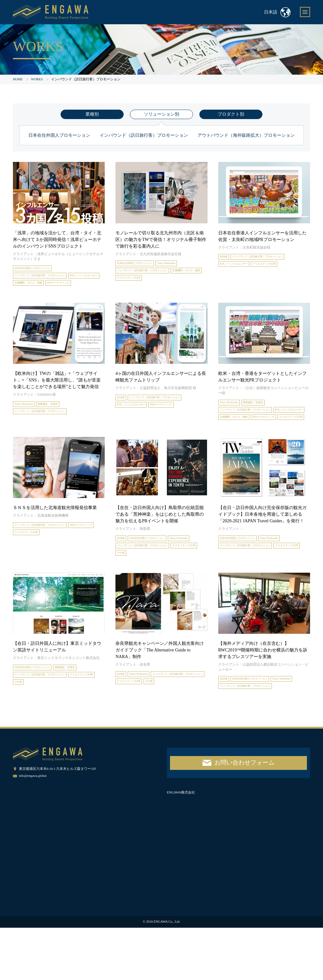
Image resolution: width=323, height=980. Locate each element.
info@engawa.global (33, 828)
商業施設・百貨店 (58, 418)
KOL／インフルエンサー (34, 287)
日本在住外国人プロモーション (59, 135)
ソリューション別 (161, 114)
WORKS (37, 79)
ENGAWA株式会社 (181, 845)
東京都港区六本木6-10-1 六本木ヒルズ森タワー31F (58, 821)
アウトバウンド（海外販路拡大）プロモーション (246, 135)
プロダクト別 (231, 114)
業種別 (92, 114)
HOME (18, 79)
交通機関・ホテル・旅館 (77, 287)
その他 (160, 592)
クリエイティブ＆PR (177, 282)
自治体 (225, 258)
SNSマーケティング (30, 295)
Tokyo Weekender (184, 264)
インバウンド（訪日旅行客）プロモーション (144, 135)
